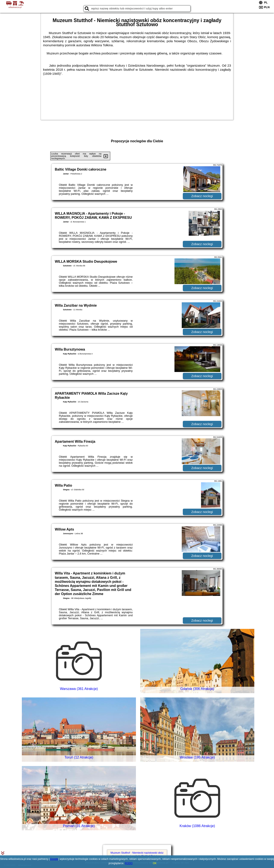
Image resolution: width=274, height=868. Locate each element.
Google (54, 859)
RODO (129, 863)
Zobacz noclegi (202, 196)
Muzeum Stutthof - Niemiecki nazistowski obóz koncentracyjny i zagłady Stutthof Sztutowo (137, 854)
